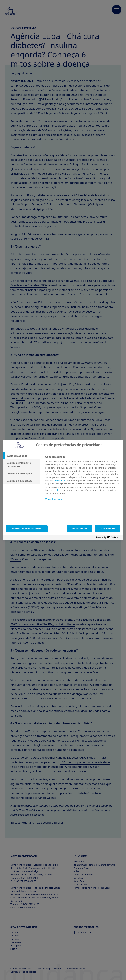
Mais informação (53, 499)
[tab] (21, 456)
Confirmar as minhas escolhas (27, 529)
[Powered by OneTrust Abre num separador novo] (109, 538)
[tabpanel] (83, 480)
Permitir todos (108, 529)
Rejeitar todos (80, 529)
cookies (57, 490)
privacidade (60, 481)
